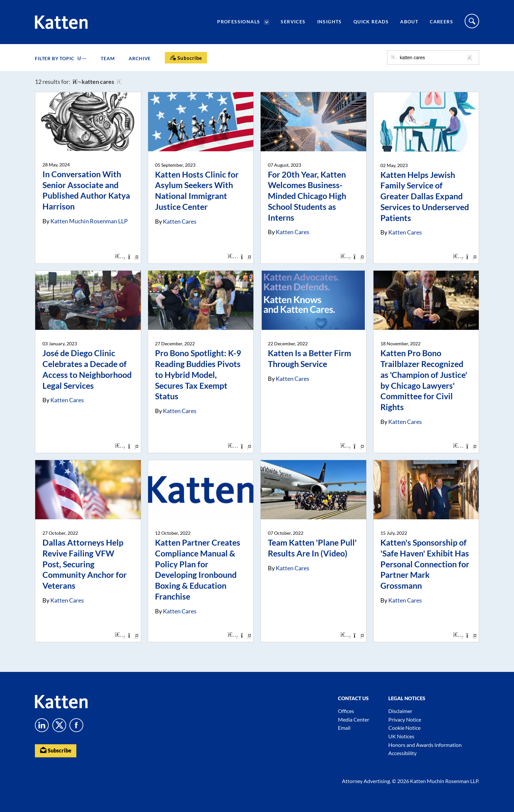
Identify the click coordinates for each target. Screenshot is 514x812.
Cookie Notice (404, 728)
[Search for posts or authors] (437, 58)
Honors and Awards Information (425, 745)
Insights (330, 22)
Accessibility (402, 753)
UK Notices (401, 736)
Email (344, 728)
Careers (441, 22)
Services (293, 22)
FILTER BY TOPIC (61, 58)
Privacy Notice (405, 719)
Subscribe (56, 750)
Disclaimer (400, 711)
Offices (346, 711)
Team (108, 58)
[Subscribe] (186, 58)
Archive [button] (140, 58)
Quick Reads (371, 22)
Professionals (239, 22)
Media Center (354, 719)
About (409, 22)
